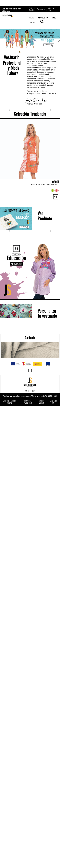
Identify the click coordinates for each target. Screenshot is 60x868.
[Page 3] (17, 201)
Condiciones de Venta (10, 402)
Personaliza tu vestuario (47, 313)
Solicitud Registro (32, 9)
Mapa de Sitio (53, 402)
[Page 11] (30, 204)
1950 (54, 17)
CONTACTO (33, 22)
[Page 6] (36, 201)
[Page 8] (49, 201)
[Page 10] (24, 204)
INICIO (31, 17)
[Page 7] (43, 201)
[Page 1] (5, 201)
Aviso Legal (41, 402)
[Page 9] (56, 201)
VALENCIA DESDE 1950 (34, 104)
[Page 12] (36, 204)
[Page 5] (30, 201)
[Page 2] (11, 201)
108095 (55, 182)
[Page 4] (24, 201)
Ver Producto (45, 216)
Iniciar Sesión (49, 9)
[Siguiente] (51, 110)
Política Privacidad (27, 402)
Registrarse (41, 9)
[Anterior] (9, 110)
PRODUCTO (43, 17)
